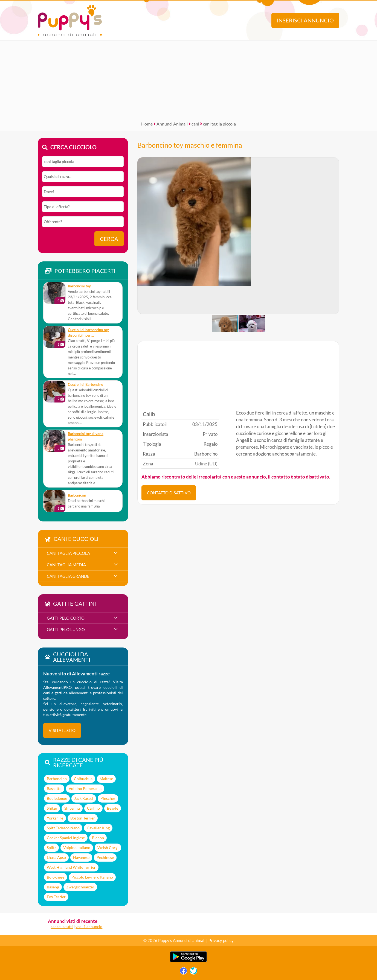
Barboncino (57, 779)
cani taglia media (66, 565)
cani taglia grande (68, 576)
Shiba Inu (72, 808)
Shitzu (52, 808)
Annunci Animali (172, 124)
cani (195, 124)
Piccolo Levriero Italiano (92, 877)
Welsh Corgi (108, 848)
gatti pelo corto (66, 618)
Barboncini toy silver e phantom (86, 437)
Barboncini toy (79, 286)
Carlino (93, 808)
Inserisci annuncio (305, 20)
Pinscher (108, 798)
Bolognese (56, 877)
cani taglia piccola (219, 124)
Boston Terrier (83, 818)
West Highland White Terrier (71, 867)
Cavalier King (98, 828)
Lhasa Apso (56, 857)
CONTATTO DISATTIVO (169, 493)
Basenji (53, 887)
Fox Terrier (56, 897)
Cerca (109, 239)
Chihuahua (83, 779)
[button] (335, 236)
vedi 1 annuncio (89, 927)
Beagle (113, 808)
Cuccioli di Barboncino (85, 385)
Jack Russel (84, 798)
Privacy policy (221, 940)
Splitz (51, 848)
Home (147, 124)
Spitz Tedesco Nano (63, 828)
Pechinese (105, 857)
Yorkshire (55, 818)
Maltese (106, 779)
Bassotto (54, 788)
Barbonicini (77, 495)
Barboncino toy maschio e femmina (190, 145)
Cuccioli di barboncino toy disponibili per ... (88, 333)
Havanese (81, 857)
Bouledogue (57, 798)
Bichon (98, 838)
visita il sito (62, 730)
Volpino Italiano (77, 848)
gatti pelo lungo (66, 629)
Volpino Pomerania (85, 788)
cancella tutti (62, 927)
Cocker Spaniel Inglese (66, 838)
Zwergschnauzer (80, 887)
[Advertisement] (188, 79)
